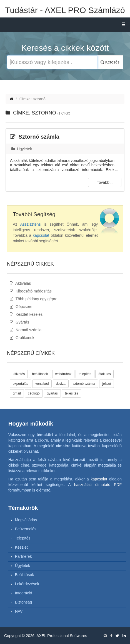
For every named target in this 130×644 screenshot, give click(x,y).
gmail (17, 393)
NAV (19, 611)
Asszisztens (31, 224)
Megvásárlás (26, 520)
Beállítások (24, 575)
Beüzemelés (26, 529)
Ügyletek (22, 149)
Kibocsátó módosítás (31, 291)
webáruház (63, 374)
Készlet (21, 547)
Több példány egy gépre (34, 299)
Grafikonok (22, 338)
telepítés (85, 374)
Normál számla (26, 330)
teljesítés (72, 393)
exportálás (20, 384)
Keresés (110, 62)
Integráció (23, 593)
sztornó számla (84, 384)
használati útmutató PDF (98, 485)
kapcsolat (41, 235)
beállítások (40, 374)
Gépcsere (21, 307)
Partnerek (23, 556)
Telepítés (22, 538)
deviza (61, 384)
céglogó (34, 393)
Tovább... (105, 182)
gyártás (52, 393)
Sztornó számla (35, 137)
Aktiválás (20, 283)
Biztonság (23, 602)
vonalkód (42, 384)
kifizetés (19, 374)
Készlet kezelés (26, 314)
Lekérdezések (27, 584)
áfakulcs (104, 374)
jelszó (107, 384)
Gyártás (19, 322)
